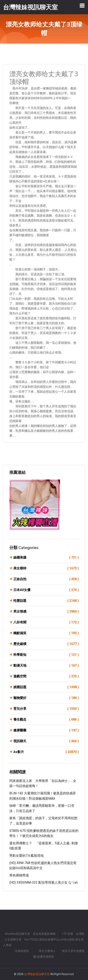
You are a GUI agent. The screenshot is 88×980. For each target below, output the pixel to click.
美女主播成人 (47, 951)
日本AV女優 (46, 590)
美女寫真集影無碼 (44, 934)
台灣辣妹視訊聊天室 (37, 974)
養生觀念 (46, 720)
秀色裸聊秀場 (19, 875)
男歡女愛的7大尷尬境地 (26, 856)
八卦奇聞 (46, 622)
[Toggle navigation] (82, 6)
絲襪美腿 (46, 558)
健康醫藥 (46, 730)
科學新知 (46, 655)
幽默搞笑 (46, 633)
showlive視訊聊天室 (17, 934)
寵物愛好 (46, 698)
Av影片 (46, 752)
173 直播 (67, 934)
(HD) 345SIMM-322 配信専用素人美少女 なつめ (44, 882)
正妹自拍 (46, 579)
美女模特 (46, 568)
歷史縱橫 (46, 644)
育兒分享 (46, 709)
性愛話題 (46, 601)
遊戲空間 (46, 676)
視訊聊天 (46, 741)
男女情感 (46, 612)
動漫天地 (46, 666)
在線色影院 (22, 951)
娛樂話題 (46, 687)
